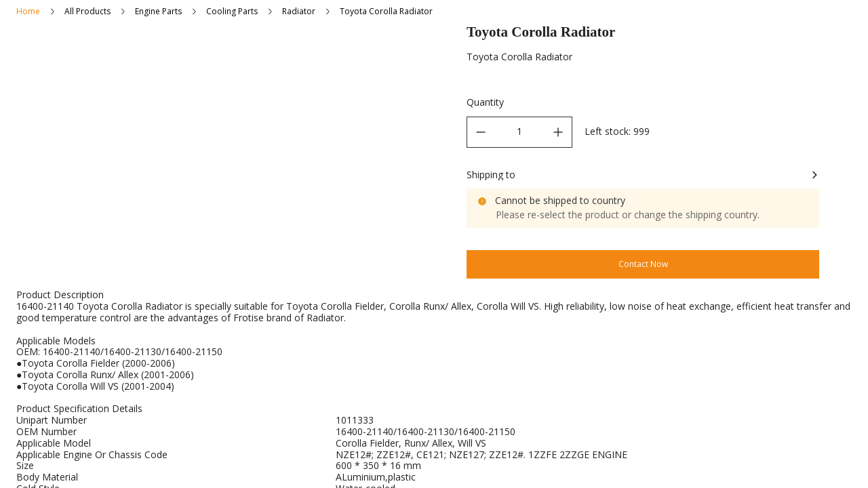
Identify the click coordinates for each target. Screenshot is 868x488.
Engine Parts (158, 11)
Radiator (299, 11)
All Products (87, 11)
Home (28, 11)
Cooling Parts (232, 11)
